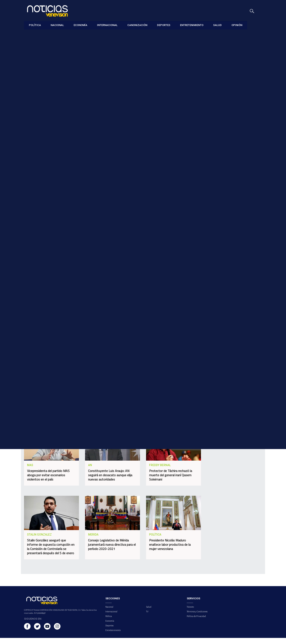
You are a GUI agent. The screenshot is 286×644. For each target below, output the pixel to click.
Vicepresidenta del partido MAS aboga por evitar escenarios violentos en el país (48, 481)
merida (84, 360)
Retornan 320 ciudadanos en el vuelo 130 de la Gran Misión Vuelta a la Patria (237, 101)
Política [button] (35, 25)
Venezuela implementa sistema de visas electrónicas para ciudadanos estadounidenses (235, 143)
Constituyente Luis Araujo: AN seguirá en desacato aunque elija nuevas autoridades (110, 481)
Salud (149, 613)
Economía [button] (80, 25)
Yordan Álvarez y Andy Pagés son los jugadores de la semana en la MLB (238, 120)
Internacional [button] (107, 25)
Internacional (111, 618)
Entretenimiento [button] (192, 25)
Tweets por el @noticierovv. (221, 440)
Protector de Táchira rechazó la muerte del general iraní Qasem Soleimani (171, 481)
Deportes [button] (164, 25)
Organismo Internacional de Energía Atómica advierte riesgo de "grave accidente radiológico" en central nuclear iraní (238, 189)
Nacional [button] (57, 25)
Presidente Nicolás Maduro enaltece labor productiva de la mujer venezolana (170, 551)
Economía (110, 627)
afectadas (140, 360)
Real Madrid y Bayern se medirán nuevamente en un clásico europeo (238, 166)
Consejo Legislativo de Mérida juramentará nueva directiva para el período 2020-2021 (112, 551)
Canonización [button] (137, 25)
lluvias (101, 360)
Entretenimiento (113, 636)
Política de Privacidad (196, 622)
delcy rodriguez (61, 360)
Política (28, 35)
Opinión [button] (237, 25)
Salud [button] (217, 25)
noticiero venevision (40, 368)
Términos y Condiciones (197, 618)
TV (147, 618)
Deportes (109, 632)
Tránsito (190, 613)
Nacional (109, 613)
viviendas (119, 360)
